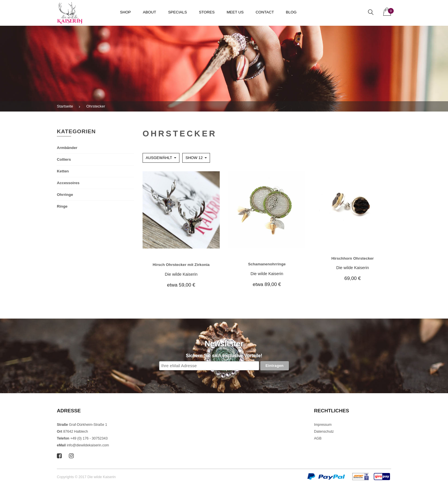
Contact (265, 12)
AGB (318, 438)
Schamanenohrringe (267, 264)
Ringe (62, 206)
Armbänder (67, 148)
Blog (291, 12)
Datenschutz (324, 432)
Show (194, 158)
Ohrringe (65, 195)
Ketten (63, 171)
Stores (207, 12)
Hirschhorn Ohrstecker (353, 258)
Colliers (64, 159)
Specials (177, 12)
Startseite (65, 106)
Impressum (323, 425)
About (149, 12)
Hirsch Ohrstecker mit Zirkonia (181, 265)
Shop (125, 12)
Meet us (235, 12)
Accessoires (68, 183)
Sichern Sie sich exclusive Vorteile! (224, 356)
